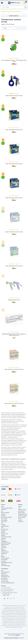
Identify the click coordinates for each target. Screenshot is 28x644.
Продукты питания (5, 544)
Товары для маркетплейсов (7, 508)
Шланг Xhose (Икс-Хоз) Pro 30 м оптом (14, 403)
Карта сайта (21, 522)
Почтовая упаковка (5, 558)
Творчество (3, 546)
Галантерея (4, 538)
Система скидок (4, 580)
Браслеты (3, 532)
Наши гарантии (21, 511)
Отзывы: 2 (17, 94)
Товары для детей (5, 526)
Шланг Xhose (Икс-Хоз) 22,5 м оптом (14, 232)
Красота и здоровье (5, 513)
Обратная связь (6, 595)
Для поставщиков (22, 517)
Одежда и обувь (4, 534)
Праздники (3, 516)
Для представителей (23, 514)
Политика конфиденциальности (8, 583)
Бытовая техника (5, 529)
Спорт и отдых (4, 519)
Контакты (20, 520)
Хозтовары (3, 525)
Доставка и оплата (22, 510)
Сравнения (3, 574)
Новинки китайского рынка (7, 563)
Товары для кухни (5, 552)
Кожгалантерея (4, 520)
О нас (19, 508)
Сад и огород (16, 11)
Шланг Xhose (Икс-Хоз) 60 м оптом (14, 130)
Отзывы (20, 519)
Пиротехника (4, 551)
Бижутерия (3, 531)
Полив (9, 11)
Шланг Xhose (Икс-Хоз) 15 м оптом (14, 266)
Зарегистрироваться (5, 572)
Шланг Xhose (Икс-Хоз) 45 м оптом (14, 164)
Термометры (4, 564)
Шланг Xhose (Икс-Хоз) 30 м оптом (14, 198)
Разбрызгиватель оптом (14, 300)
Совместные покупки (23, 516)
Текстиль (3, 540)
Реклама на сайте (5, 581)
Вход (2, 571)
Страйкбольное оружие (6, 543)
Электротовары (4, 560)
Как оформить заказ (5, 577)
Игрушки (3, 557)
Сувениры (3, 514)
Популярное (4, 510)
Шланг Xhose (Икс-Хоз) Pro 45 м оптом (14, 369)
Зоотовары (3, 561)
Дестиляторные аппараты (6, 517)
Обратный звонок (5, 575)
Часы (2, 555)
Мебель (3, 549)
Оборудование (4, 541)
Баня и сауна (4, 547)
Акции (2, 507)
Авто (2, 511)
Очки (2, 523)
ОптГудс (18, 635)
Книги (2, 528)
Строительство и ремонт (6, 537)
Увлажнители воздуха (6, 566)
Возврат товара (21, 513)
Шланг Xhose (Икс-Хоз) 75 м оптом (14, 96)
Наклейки (3, 535)
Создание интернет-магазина (11, 638)
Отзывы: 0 (17, 58)
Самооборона (4, 554)
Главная (4, 11)
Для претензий (4, 578)
